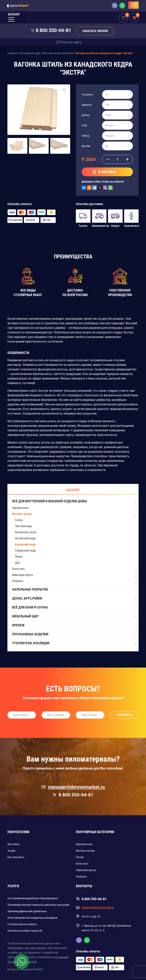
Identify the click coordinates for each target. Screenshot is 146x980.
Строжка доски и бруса (22, 924)
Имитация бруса (23, 575)
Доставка (14, 844)
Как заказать (16, 857)
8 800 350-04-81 (53, 30)
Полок (80, 857)
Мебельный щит (74, 617)
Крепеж (74, 625)
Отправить (124, 715)
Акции (11, 851)
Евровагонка (20, 508)
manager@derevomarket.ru (73, 787)
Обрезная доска (86, 870)
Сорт (85, 125)
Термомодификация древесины (27, 911)
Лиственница (23, 526)
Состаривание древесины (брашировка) (33, 898)
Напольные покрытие (74, 590)
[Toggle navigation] (133, 5)
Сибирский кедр (25, 550)
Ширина (87, 105)
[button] (12, 146)
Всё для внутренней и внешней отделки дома (74, 501)
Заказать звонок (95, 31)
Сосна (19, 520)
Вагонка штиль (22, 514)
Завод (85, 136)
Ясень (19, 557)
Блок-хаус (18, 569)
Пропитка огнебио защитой (25, 931)
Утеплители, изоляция (74, 643)
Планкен (18, 581)
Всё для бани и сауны (74, 608)
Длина (86, 115)
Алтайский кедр (25, 538)
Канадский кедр (25, 544)
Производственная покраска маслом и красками (38, 905)
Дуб (17, 563)
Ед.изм (86, 146)
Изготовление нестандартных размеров (32, 918)
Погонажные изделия (74, 634)
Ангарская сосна (26, 532)
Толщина (87, 94)
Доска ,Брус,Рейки (74, 599)
